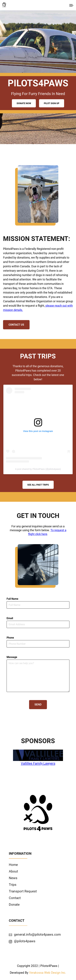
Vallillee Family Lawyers (38, 763)
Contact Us (16, 325)
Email (10, 618)
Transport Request (23, 891)
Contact (15, 898)
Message (12, 657)
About (13, 871)
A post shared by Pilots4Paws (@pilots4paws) (38, 469)
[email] (38, 624)
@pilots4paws (25, 941)
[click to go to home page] (4, 5)
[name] (38, 605)
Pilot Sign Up (52, 103)
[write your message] (38, 676)
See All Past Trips (38, 485)
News (13, 878)
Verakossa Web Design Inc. (48, 973)
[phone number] (38, 644)
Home (13, 865)
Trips (13, 885)
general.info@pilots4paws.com (37, 935)
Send (38, 705)
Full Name (12, 599)
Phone (10, 638)
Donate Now (24, 103)
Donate (14, 904)
